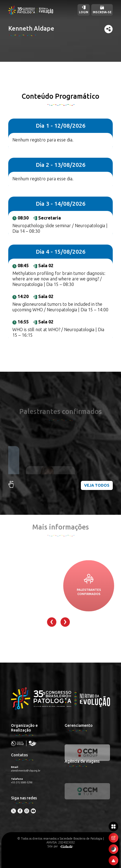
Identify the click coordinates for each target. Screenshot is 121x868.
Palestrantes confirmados (89, 609)
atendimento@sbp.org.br (26, 771)
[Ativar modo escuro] (113, 849)
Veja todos (97, 485)
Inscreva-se (102, 10)
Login (84, 10)
